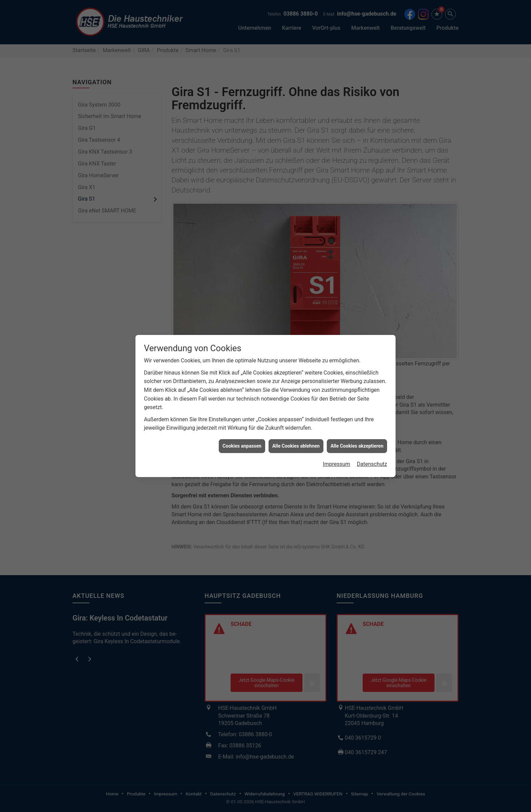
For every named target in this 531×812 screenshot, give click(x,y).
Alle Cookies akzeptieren (357, 425)
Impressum (336, 443)
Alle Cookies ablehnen (296, 425)
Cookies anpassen (242, 425)
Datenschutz (372, 443)
